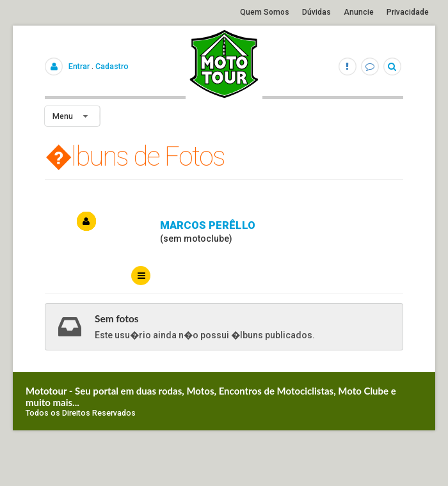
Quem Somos (265, 12)
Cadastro (112, 66)
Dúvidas (316, 12)
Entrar (79, 66)
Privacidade (408, 12)
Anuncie (359, 12)
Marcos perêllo (208, 225)
